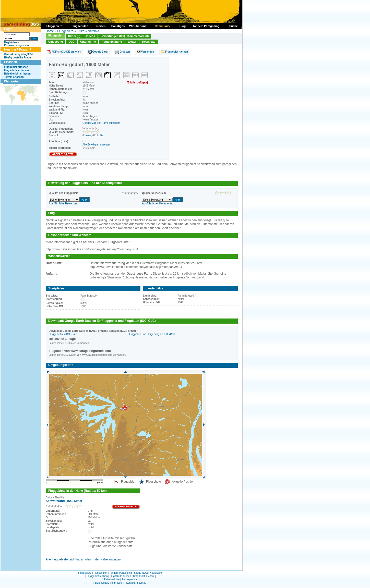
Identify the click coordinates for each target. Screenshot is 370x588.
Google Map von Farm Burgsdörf (101, 123)
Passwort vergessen (16, 45)
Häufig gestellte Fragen (18, 58)
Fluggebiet (55, 35)
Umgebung (56, 42)
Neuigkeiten (156, 573)
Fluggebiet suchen (97, 576)
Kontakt (130, 583)
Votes (88, 135)
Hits (101, 135)
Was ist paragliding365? (19, 54)
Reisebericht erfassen (17, 74)
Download (149, 42)
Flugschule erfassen (16, 70)
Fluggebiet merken (177, 52)
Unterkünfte (88, 42)
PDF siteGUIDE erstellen (66, 52)
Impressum (118, 583)
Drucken (125, 52)
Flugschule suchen (120, 576)
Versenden (147, 52)
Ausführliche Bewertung (64, 204)
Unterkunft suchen (143, 576)
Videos (90, 36)
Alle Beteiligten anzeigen (97, 145)
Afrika (81, 31)
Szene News (141, 573)
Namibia (93, 31)
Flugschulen (100, 573)
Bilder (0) (74, 36)
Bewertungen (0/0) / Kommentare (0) (125, 36)
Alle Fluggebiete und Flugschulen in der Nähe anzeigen (83, 559)
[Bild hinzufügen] (137, 83)
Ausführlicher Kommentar (158, 204)
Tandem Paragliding (121, 573)
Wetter (132, 42)
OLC (71, 42)
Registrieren (11, 42)
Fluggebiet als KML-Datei (63, 334)
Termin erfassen (14, 77)
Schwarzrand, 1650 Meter (64, 501)
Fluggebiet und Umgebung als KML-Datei (153, 334)
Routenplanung (112, 42)
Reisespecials (129, 579)
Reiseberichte (112, 579)
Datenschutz (102, 583)
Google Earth (100, 52)
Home (50, 31)
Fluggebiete (65, 31)
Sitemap (142, 583)
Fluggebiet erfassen (16, 67)
